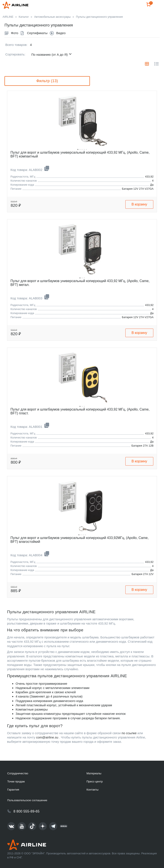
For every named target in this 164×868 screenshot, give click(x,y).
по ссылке (129, 743)
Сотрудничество (18, 773)
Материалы (94, 773)
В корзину (139, 215)
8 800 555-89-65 (26, 811)
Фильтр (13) (47, 91)
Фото (15, 43)
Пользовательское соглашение (27, 800)
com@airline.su (47, 748)
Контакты (92, 790)
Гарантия (13, 790)
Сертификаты (37, 43)
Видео (61, 43)
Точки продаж (16, 781)
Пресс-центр (95, 781)
